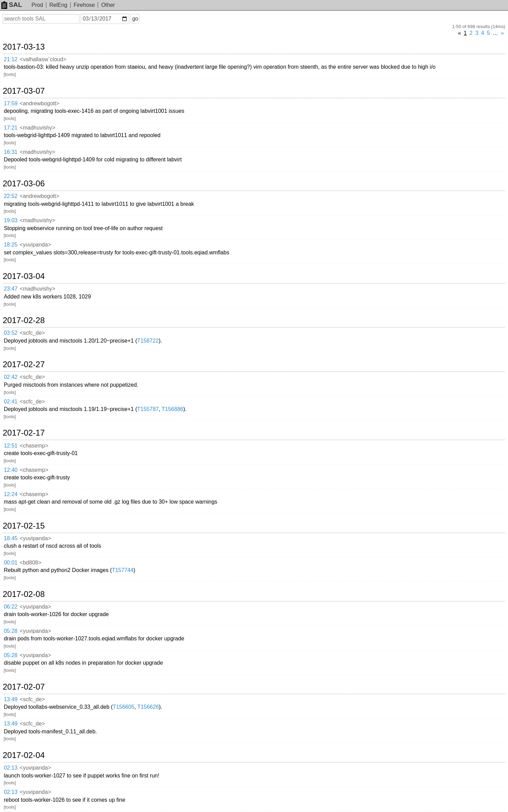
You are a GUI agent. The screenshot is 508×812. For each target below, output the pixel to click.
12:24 (11, 494)
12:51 (11, 446)
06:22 (11, 607)
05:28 (11, 631)
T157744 (123, 570)
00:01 (11, 563)
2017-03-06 (24, 184)
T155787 (148, 409)
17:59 (11, 103)
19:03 (11, 220)
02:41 (11, 402)
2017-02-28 (24, 320)
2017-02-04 (24, 755)
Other (108, 5)
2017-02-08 (24, 594)
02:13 (11, 768)
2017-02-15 (24, 526)
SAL (12, 5)
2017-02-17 (24, 433)
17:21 (11, 128)
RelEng (58, 5)
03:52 (11, 333)
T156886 (173, 409)
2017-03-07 (24, 91)
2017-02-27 (24, 364)
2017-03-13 (24, 47)
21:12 (11, 59)
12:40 (11, 470)
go (135, 19)
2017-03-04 (24, 276)
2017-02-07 (24, 687)
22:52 (11, 196)
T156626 (148, 707)
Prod (37, 5)
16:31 (11, 152)
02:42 (11, 377)
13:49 (11, 699)
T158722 (148, 341)
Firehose (84, 5)
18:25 (11, 245)
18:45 (11, 538)
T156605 (124, 707)
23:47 (11, 289)
